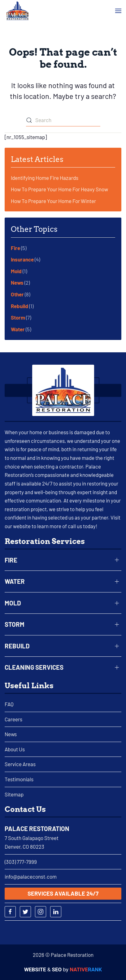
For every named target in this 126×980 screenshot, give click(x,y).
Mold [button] (13, 603)
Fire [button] (11, 560)
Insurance (22, 259)
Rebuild (20, 306)
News (17, 282)
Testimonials (19, 779)
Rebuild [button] (17, 646)
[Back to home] (17, 11)
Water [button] (15, 581)
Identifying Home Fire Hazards (45, 178)
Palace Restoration (37, 829)
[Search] (63, 120)
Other (17, 294)
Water (18, 329)
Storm (18, 317)
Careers (13, 719)
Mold (16, 271)
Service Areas (20, 764)
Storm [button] (15, 624)
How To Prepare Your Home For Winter (53, 201)
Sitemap (14, 794)
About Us (15, 749)
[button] (118, 11)
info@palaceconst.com (31, 876)
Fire (15, 248)
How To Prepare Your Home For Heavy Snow (59, 189)
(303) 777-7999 (21, 862)
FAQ (9, 704)
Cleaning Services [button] (34, 667)
